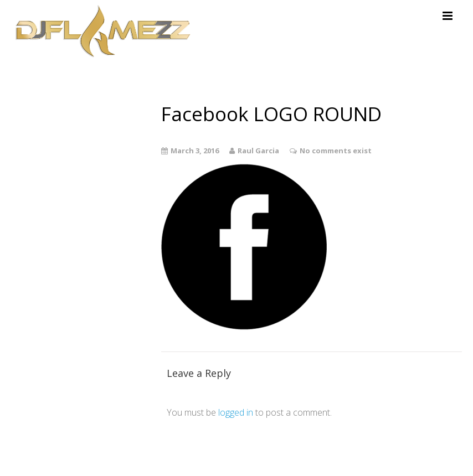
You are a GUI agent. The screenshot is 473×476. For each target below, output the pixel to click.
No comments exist (336, 151)
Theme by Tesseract (403, 459)
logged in (236, 412)
